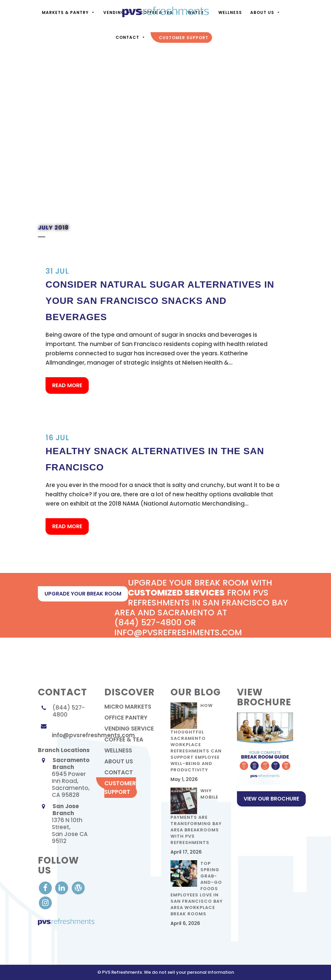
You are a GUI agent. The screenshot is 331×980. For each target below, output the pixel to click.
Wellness (118, 750)
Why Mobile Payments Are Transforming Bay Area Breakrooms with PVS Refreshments (196, 817)
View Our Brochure (271, 799)
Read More (67, 385)
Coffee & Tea (124, 739)
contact (119, 772)
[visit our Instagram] (45, 903)
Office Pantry (126, 718)
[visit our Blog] (78, 887)
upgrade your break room (83, 594)
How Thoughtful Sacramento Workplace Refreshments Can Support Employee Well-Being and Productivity (196, 738)
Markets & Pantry (68, 12)
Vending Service (129, 729)
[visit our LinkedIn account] (62, 887)
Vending (117, 12)
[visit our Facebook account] (46, 887)
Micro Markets (128, 707)
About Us (265, 12)
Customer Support (120, 788)
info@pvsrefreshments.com (93, 735)
